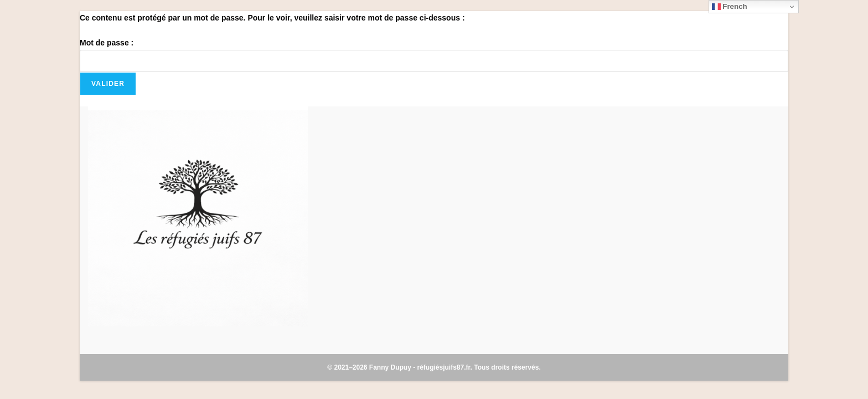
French (730, 7)
